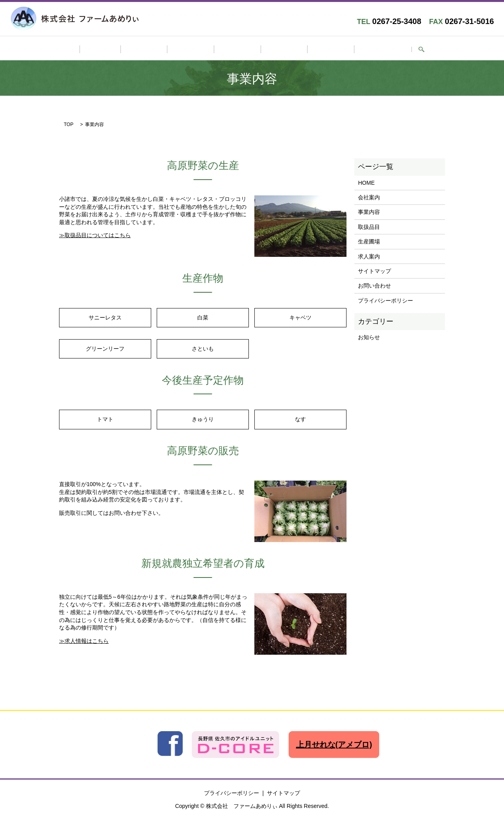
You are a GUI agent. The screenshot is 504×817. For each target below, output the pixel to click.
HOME (133, 49)
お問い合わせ (350, 49)
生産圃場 (273, 49)
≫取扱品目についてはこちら (95, 234)
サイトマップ (374, 269)
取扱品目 (237, 49)
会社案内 (166, 49)
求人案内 (309, 49)
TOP (69, 123)
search (383, 50)
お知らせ (369, 336)
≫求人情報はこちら (84, 639)
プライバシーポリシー (385, 299)
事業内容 (202, 49)
